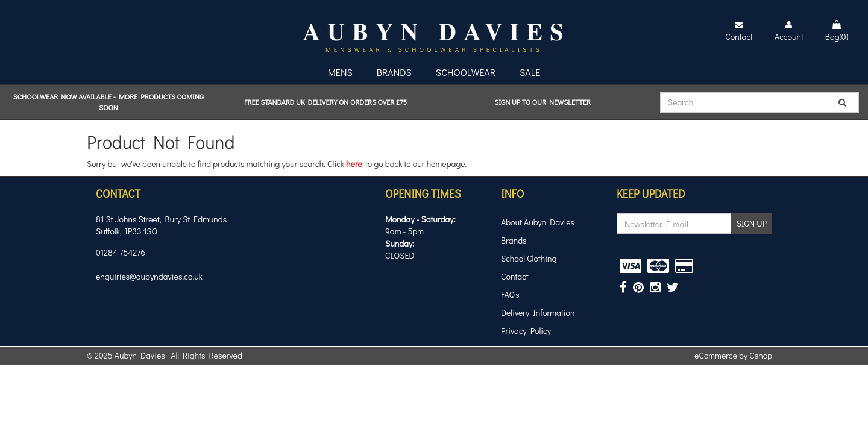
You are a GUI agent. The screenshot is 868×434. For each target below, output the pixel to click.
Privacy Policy (526, 331)
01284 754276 (121, 252)
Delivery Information (538, 313)
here (354, 164)
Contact (515, 276)
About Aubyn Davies (538, 222)
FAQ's (510, 294)
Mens (340, 72)
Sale (530, 72)
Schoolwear (466, 72)
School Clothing (529, 258)
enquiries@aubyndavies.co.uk (149, 276)
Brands (394, 72)
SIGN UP (752, 223)
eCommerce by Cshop (733, 355)
